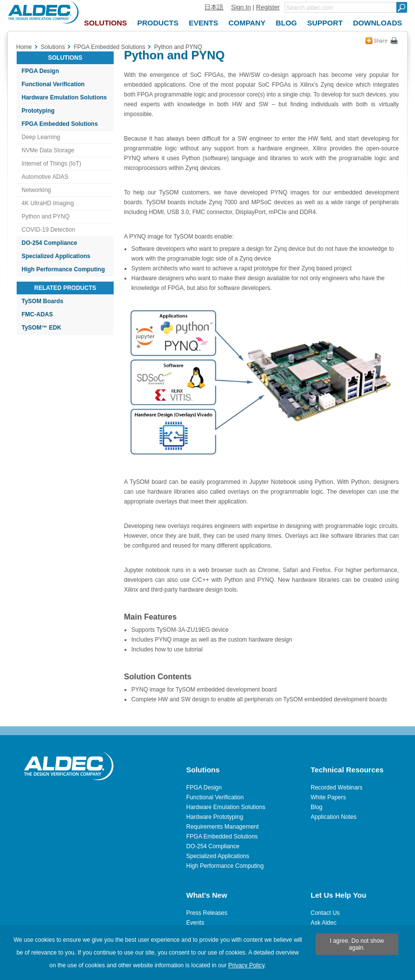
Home (24, 47)
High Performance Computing (63, 269)
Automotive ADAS (45, 177)
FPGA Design (40, 71)
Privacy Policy (246, 965)
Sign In (241, 7)
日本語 (214, 7)
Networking (36, 190)
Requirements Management (222, 827)
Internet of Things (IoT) (51, 164)
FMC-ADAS (37, 314)
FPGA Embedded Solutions (60, 124)
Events (195, 923)
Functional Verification (53, 84)
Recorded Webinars (337, 788)
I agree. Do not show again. (357, 944)
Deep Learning (41, 137)
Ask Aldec (324, 923)
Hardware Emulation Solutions (64, 97)
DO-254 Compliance (49, 243)
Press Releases (207, 913)
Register (268, 7)
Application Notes (333, 817)
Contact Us (325, 913)
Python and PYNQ (46, 216)
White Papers (328, 797)
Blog (317, 807)
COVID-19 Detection (48, 230)
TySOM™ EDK (41, 328)
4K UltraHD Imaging (48, 203)
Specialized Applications (56, 256)
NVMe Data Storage (48, 150)
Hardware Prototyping (215, 817)
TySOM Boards (42, 301)
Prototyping (38, 111)
